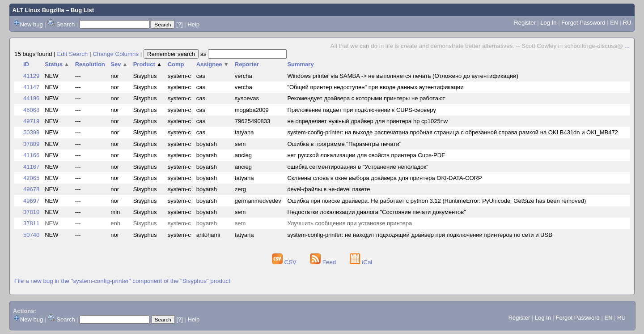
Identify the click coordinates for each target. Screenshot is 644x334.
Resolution (90, 64)
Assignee (213, 64)
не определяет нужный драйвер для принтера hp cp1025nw (367, 121)
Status (57, 64)
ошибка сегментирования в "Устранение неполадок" (358, 167)
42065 (31, 178)
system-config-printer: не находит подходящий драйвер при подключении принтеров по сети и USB (419, 235)
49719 (31, 121)
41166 (31, 155)
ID (26, 64)
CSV (285, 262)
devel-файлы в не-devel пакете (328, 189)
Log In (548, 23)
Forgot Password (583, 23)
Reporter (247, 64)
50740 (31, 235)
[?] (179, 24)
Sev (119, 64)
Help (193, 24)
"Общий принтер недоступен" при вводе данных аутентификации (375, 87)
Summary (300, 64)
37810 (31, 212)
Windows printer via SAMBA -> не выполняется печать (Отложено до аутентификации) (402, 76)
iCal (361, 262)
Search (66, 24)
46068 (31, 110)
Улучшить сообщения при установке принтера (350, 223)
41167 (31, 167)
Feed (324, 262)
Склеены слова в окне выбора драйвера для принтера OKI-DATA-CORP (384, 178)
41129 (31, 76)
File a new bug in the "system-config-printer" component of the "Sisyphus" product (122, 281)
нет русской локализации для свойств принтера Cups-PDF (366, 155)
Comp (176, 64)
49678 (31, 189)
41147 (31, 87)
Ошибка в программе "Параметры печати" (344, 144)
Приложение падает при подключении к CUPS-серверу (362, 110)
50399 (31, 132)
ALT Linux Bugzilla (38, 10)
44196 (31, 98)
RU (627, 23)
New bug (32, 24)
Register (525, 23)
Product (148, 64)
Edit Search (72, 54)
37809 (31, 144)
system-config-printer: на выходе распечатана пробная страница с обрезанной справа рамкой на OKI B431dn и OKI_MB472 (453, 132)
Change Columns (116, 54)
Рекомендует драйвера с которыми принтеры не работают (366, 98)
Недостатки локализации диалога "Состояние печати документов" (376, 212)
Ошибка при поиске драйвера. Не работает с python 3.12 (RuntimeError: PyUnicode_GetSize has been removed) (436, 201)
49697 (31, 201)
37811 (31, 223)
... (627, 46)
